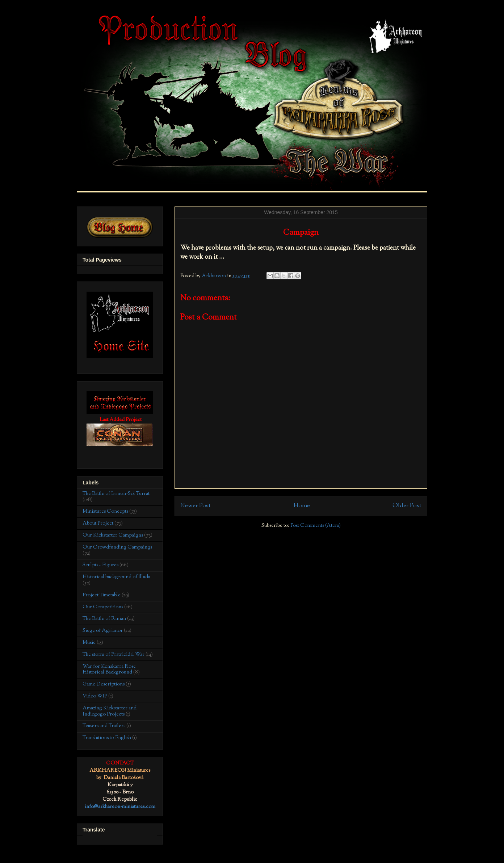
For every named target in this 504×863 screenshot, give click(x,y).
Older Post (407, 506)
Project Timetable (102, 595)
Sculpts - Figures (100, 565)
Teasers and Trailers (104, 726)
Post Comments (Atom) (316, 526)
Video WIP (95, 696)
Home (302, 506)
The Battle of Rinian (104, 619)
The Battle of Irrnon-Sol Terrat (116, 494)
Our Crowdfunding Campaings (117, 547)
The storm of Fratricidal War (114, 655)
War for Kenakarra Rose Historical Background (109, 670)
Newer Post (196, 506)
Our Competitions (103, 607)
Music (89, 643)
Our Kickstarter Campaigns (113, 535)
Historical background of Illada (116, 577)
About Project (98, 524)
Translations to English (107, 738)
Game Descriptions (104, 684)
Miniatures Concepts (105, 512)
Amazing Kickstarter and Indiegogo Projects (110, 711)
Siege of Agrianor (103, 631)
